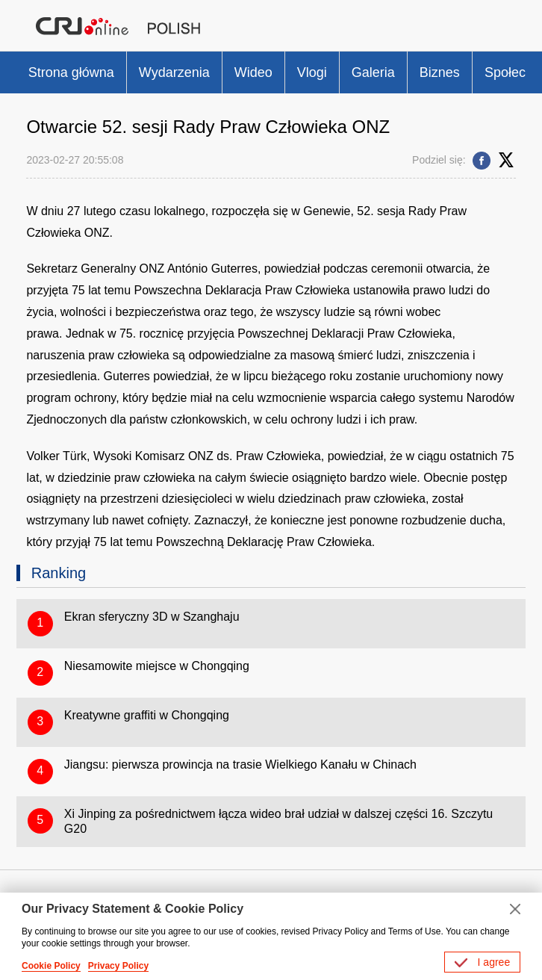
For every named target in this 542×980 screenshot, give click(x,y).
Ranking (59, 573)
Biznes (440, 72)
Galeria (373, 72)
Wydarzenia (174, 72)
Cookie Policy (51, 966)
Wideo (253, 72)
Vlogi (312, 72)
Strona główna (71, 72)
